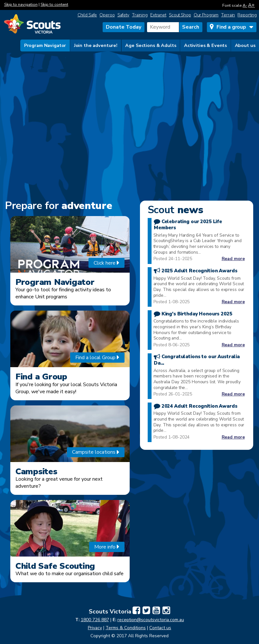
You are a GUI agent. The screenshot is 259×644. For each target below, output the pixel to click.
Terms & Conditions (126, 628)
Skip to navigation (21, 5)
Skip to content (54, 5)
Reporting (247, 15)
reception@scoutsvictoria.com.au (151, 620)
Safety (123, 15)
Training (140, 15)
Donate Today (124, 27)
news (176, 210)
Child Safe (87, 15)
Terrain (228, 15)
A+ (251, 5)
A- (245, 5)
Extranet (158, 15)
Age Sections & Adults (151, 45)
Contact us (160, 628)
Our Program (206, 15)
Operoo (107, 15)
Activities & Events (205, 45)
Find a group (231, 27)
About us (245, 45)
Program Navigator (45, 45)
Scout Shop (180, 15)
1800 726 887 (95, 620)
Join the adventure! (96, 45)
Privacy (95, 628)
